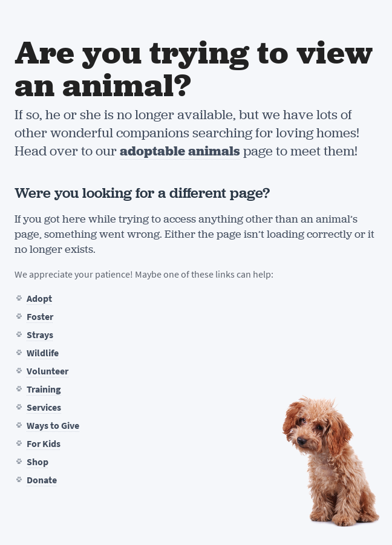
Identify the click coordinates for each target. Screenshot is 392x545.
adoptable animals (180, 151)
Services (44, 407)
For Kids (44, 444)
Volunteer (47, 371)
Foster (40, 317)
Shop (38, 462)
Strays (40, 335)
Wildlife (43, 353)
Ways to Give (53, 426)
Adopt (39, 299)
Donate (42, 480)
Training (44, 389)
